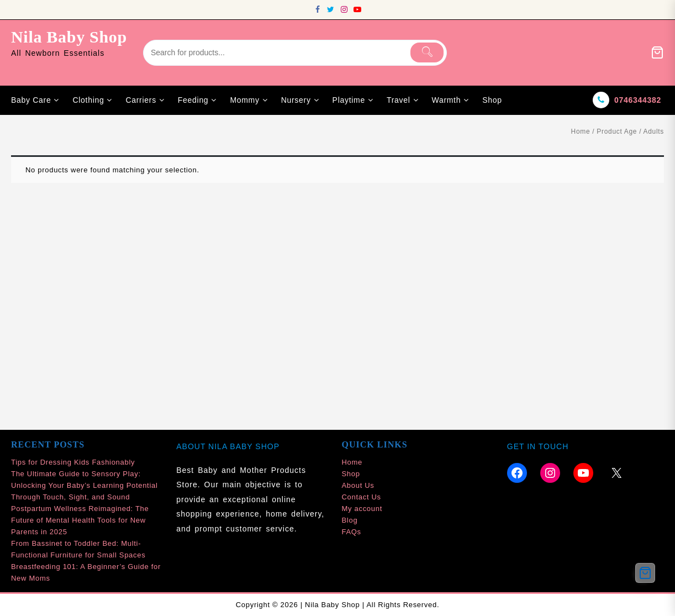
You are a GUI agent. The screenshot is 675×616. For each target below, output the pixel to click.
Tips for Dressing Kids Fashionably (73, 462)
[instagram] (344, 9)
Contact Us (362, 497)
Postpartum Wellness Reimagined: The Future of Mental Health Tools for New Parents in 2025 (80, 520)
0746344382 (638, 100)
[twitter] (331, 9)
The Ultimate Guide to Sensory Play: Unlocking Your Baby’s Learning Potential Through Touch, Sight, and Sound (85, 485)
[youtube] (357, 9)
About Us (358, 485)
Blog (350, 520)
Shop (351, 474)
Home (581, 131)
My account (362, 509)
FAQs (352, 532)
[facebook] (318, 9)
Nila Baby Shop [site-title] (69, 37)
